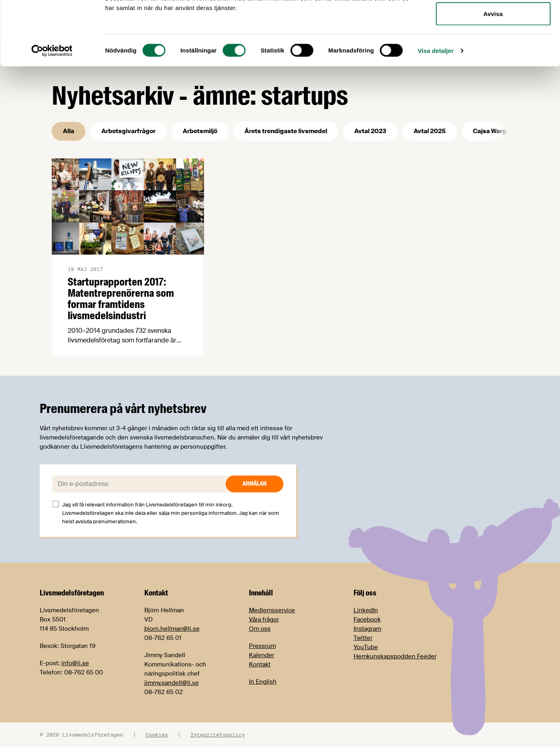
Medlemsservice (272, 610)
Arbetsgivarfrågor (128, 131)
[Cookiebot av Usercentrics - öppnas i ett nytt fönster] (52, 111)
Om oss (260, 629)
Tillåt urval (493, 48)
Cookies (157, 735)
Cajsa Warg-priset (500, 131)
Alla (69, 131)
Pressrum (262, 646)
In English (263, 682)
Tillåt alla (493, 21)
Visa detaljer (436, 110)
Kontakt (260, 664)
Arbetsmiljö (200, 131)
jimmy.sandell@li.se (172, 683)
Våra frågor (264, 619)
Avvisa (493, 74)
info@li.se (75, 663)
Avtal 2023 (370, 131)
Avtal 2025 (430, 131)
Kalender (262, 655)
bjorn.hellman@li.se (172, 629)
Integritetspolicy (218, 735)
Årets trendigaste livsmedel (286, 131)
